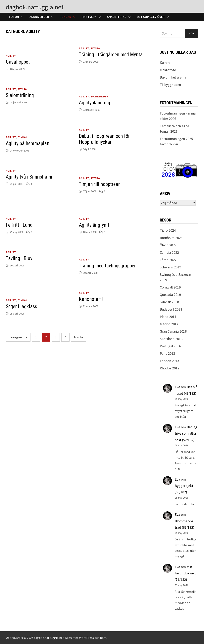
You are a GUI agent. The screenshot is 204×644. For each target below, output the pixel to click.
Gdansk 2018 (169, 302)
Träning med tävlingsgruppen (108, 266)
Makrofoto (168, 70)
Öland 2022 (168, 245)
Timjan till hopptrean (100, 184)
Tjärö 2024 (168, 230)
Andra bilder (39, 17)
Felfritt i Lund (19, 225)
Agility (11, 56)
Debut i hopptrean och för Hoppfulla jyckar (104, 139)
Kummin (166, 63)
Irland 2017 (168, 317)
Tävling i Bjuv (19, 258)
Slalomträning (20, 95)
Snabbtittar (117, 17)
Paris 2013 (167, 353)
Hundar (65, 17)
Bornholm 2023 (171, 238)
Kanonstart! (91, 299)
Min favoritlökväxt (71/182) (185, 573)
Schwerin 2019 (170, 267)
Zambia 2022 (169, 252)
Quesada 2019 (170, 295)
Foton (14, 17)
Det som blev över (151, 17)
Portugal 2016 (170, 346)
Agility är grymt (94, 225)
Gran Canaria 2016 (173, 331)
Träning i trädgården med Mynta (111, 55)
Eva (177, 387)
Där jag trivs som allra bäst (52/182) (186, 433)
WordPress (86, 638)
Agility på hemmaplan (28, 143)
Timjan (23, 137)
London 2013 (169, 361)
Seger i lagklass (21, 306)
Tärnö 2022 (168, 260)
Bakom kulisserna (173, 77)
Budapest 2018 (171, 309)
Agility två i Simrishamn (30, 177)
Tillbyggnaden (170, 85)
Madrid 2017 (169, 324)
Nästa (78, 337)
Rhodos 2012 (170, 368)
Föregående (18, 337)
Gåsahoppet (18, 62)
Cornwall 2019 (170, 287)
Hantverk (89, 17)
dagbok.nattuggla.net (35, 7)
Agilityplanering (95, 103)
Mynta (95, 48)
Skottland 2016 (171, 339)
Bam (103, 638)
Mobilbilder (100, 96)
